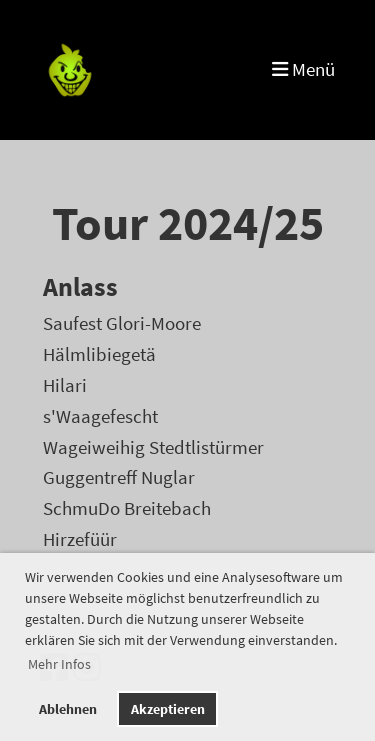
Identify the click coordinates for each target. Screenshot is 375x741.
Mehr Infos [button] (59, 664)
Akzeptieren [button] (168, 709)
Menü (303, 69)
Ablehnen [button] (68, 709)
